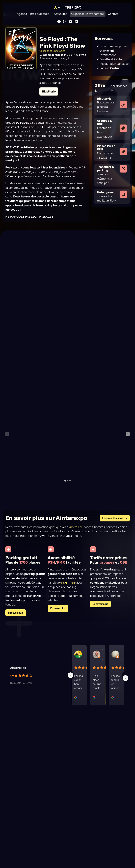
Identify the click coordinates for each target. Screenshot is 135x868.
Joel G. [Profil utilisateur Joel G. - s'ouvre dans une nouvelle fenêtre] (121, 656)
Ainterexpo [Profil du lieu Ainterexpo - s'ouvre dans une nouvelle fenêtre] (18, 675)
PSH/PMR (68, 589)
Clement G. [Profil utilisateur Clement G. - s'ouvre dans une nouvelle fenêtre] (103, 656)
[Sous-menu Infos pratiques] (51, 14)
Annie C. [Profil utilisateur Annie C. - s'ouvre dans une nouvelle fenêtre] (84, 656)
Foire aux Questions (113, 525)
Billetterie (49, 91)
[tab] (65, 487)
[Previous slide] (7, 437)
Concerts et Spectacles (52, 51)
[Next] (125, 685)
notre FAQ (77, 534)
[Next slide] (128, 437)
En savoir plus (16, 619)
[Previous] (70, 682)
